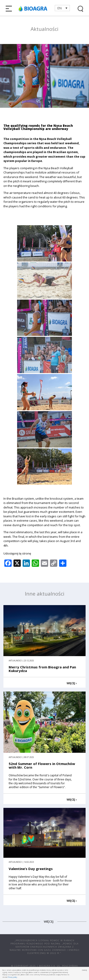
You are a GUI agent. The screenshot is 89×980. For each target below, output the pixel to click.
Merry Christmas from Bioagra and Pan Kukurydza (42, 669)
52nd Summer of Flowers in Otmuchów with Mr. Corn (42, 766)
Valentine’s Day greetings (31, 869)
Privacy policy (12, 977)
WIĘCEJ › (72, 683)
